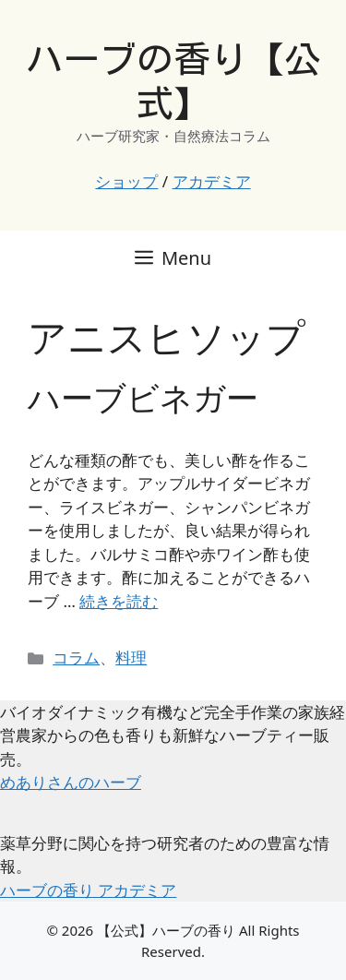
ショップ (126, 181)
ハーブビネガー (143, 397)
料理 (131, 657)
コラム (76, 657)
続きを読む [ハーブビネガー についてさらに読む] (119, 601)
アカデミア (212, 181)
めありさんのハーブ (71, 782)
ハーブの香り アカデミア (88, 890)
